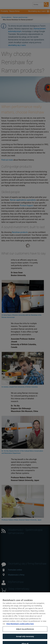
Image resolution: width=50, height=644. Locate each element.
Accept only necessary (25, 638)
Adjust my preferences (25, 631)
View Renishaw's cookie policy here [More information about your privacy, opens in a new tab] (20, 626)
